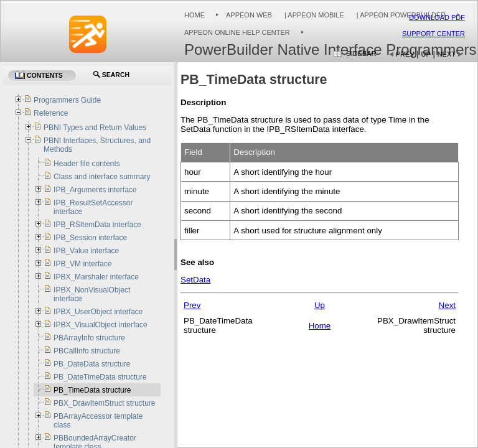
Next (447, 54)
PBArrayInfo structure (89, 338)
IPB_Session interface (90, 238)
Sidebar (361, 54)
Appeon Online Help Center (237, 32)
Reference (51, 113)
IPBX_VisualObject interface (101, 325)
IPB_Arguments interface (95, 190)
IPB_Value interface (86, 251)
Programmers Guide (67, 100)
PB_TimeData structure (92, 390)
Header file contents (87, 164)
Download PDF (437, 17)
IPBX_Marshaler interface (96, 277)
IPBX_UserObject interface (98, 312)
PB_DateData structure (92, 364)
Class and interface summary (102, 177)
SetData (195, 280)
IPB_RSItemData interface (97, 225)
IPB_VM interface (82, 264)
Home (194, 15)
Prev (405, 54)
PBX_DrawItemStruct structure (104, 403)
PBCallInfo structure (87, 351)
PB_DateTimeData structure (100, 377)
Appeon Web (249, 15)
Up (426, 54)
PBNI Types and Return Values (95, 128)
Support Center (433, 34)
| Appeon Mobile (313, 15)
